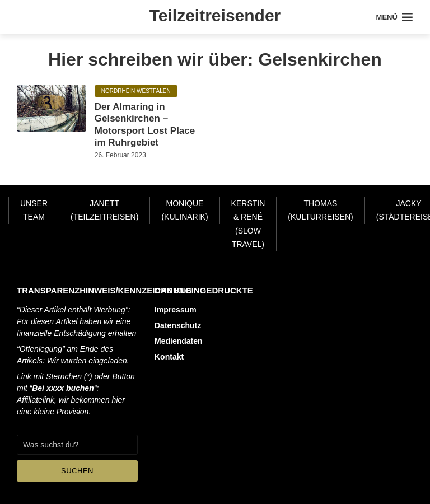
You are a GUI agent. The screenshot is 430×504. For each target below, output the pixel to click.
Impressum (176, 310)
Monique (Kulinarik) (184, 210)
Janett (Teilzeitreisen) (104, 210)
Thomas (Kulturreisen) (320, 210)
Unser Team (34, 210)
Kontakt (169, 357)
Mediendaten (179, 341)
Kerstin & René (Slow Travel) (248, 224)
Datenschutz (178, 325)
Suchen (77, 471)
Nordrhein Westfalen (136, 91)
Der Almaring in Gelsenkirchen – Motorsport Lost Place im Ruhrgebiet (145, 125)
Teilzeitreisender (215, 15)
